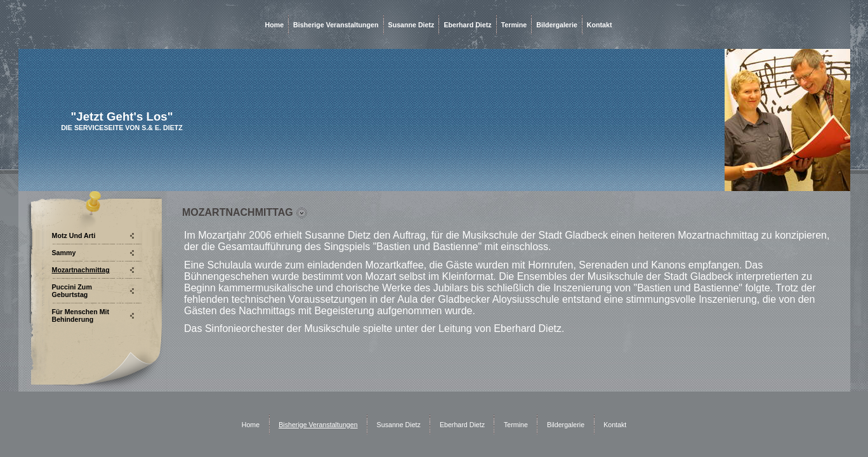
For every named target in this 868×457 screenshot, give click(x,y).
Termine (514, 25)
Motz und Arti (74, 235)
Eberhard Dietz (467, 25)
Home (275, 25)
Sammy (64, 253)
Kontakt (600, 25)
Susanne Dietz (411, 25)
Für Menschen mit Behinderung (81, 315)
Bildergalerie (557, 25)
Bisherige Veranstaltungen (336, 25)
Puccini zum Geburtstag (72, 291)
